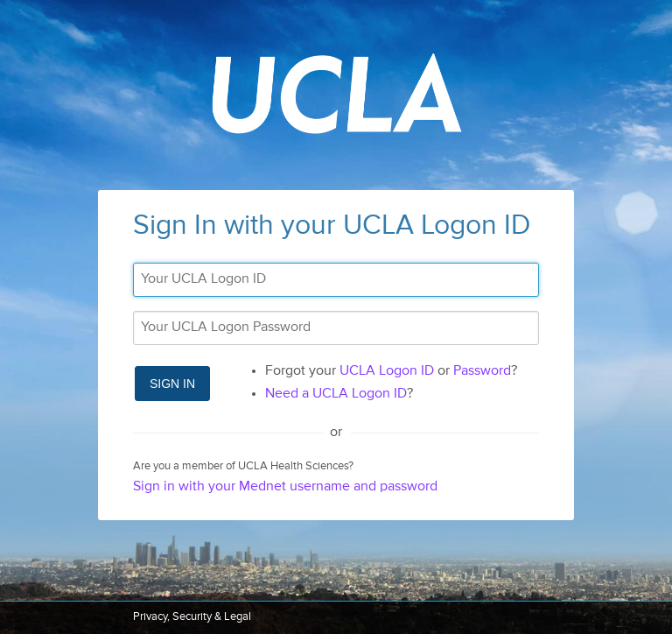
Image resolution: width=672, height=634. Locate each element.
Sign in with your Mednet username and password (285, 487)
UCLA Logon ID (387, 371)
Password (482, 371)
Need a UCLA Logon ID (336, 394)
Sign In (172, 384)
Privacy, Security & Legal (192, 617)
